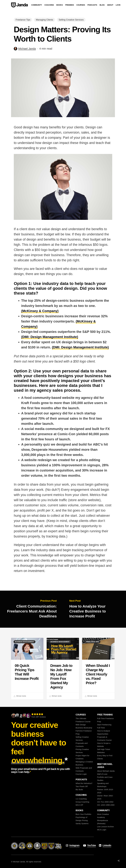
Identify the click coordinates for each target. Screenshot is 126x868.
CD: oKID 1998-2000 (106, 805)
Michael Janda (27, 49)
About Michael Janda (106, 771)
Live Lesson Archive (105, 827)
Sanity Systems (82, 823)
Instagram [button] (74, 845)
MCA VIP (79, 805)
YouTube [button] (91, 845)
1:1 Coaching (81, 799)
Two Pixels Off (82, 786)
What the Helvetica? (84, 783)
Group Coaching (82, 802)
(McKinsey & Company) (40, 311)
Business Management (24, 642)
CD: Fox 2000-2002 (105, 802)
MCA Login (102, 830)
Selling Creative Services (71, 20)
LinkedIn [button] (107, 845)
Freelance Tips (23, 20)
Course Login (81, 774)
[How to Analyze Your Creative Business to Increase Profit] (94, 609)
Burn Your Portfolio (83, 814)
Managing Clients (44, 20)
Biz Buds (79, 789)
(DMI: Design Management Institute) (50, 337)
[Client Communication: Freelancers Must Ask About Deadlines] (31, 609)
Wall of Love (102, 774)
